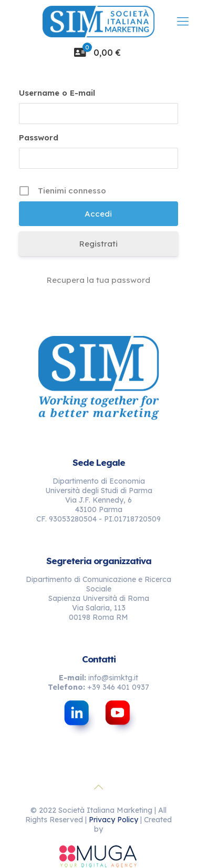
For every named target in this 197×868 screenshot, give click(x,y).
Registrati (98, 244)
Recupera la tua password (98, 280)
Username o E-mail (57, 93)
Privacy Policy (113, 820)
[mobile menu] (183, 21)
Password (39, 137)
